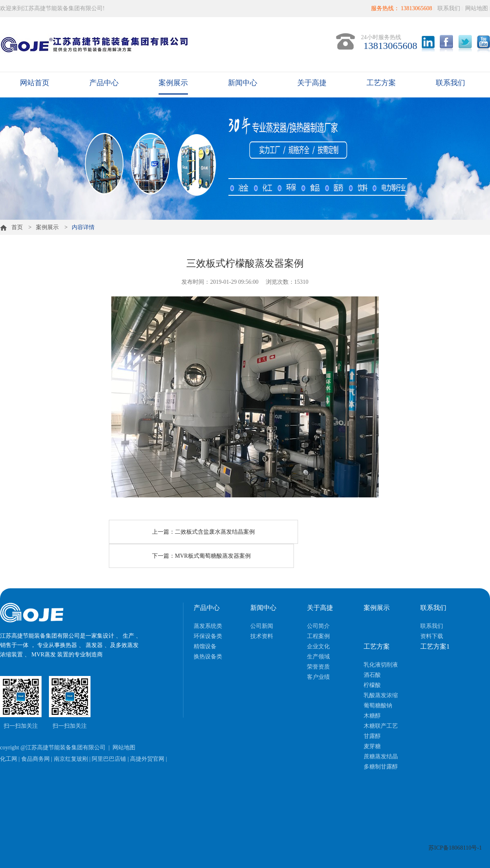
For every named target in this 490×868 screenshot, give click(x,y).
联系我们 (449, 8)
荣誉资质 (318, 667)
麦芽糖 (372, 746)
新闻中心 (243, 83)
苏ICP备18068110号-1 (455, 848)
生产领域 (318, 657)
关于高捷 (312, 83)
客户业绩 (318, 677)
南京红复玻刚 (71, 759)
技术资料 (262, 636)
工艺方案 (381, 83)
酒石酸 (372, 675)
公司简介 (318, 626)
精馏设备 (205, 646)
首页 (11, 227)
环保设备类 (208, 636)
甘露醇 (372, 736)
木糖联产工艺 (381, 726)
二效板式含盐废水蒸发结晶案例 (215, 532)
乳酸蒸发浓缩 (381, 695)
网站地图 (477, 8)
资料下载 (432, 636)
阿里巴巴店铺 (109, 759)
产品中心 (104, 83)
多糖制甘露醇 (381, 767)
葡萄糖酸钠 (378, 706)
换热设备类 (208, 657)
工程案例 (318, 636)
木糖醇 (372, 716)
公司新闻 (262, 626)
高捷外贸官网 (147, 759)
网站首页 (35, 83)
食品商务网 (35, 759)
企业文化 (318, 646)
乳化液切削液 (381, 665)
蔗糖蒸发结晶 (381, 756)
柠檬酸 (372, 685)
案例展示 (173, 83)
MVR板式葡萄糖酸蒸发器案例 (213, 556)
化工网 (9, 759)
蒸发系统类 (208, 626)
